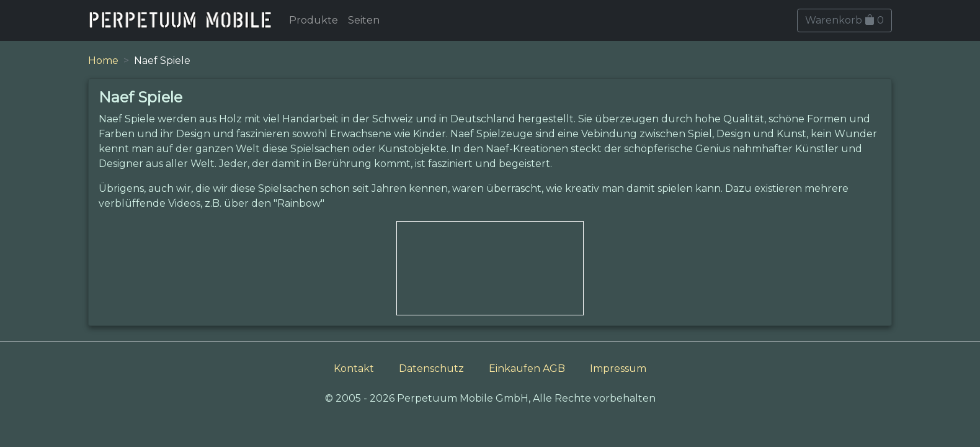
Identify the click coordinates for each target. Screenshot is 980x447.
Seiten (364, 20)
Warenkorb (844, 20)
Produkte (314, 20)
